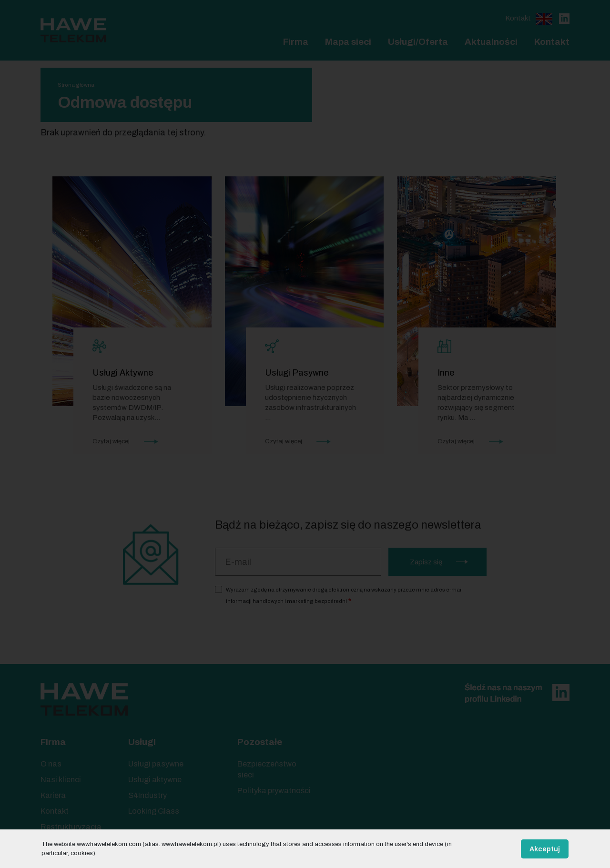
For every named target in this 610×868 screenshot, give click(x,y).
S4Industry (147, 795)
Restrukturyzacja (71, 827)
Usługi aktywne (155, 780)
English (544, 19)
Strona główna (76, 85)
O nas (51, 764)
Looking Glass (154, 811)
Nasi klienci (61, 780)
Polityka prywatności (274, 791)
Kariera (53, 795)
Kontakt (518, 18)
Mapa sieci (348, 42)
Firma (296, 42)
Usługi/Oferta (418, 42)
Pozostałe (260, 742)
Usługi (142, 742)
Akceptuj (545, 849)
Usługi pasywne (156, 764)
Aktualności (491, 42)
